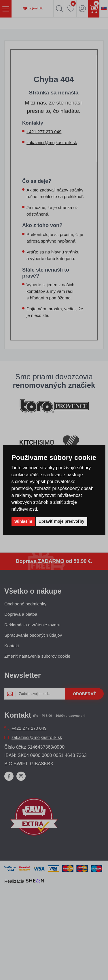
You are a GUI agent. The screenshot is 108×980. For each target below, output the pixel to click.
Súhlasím (23, 521)
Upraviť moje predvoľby (61, 521)
